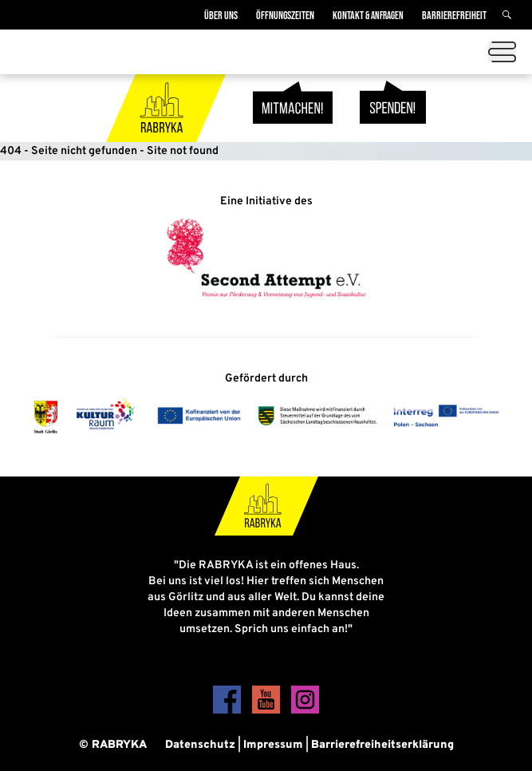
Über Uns (221, 16)
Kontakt (368, 16)
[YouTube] (268, 711)
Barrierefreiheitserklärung (382, 745)
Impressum (273, 745)
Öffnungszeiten (285, 16)
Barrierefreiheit (454, 16)
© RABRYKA (113, 745)
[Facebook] (229, 711)
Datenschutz (200, 745)
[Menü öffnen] (502, 52)
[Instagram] (305, 711)
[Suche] (509, 16)
